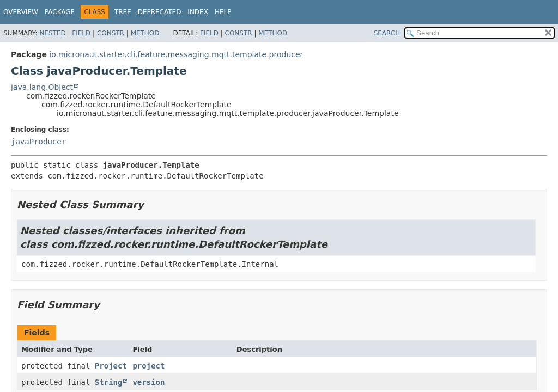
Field (81, 33)
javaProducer (38, 142)
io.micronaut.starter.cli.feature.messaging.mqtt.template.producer (176, 54)
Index (198, 12)
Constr (111, 33)
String (109, 382)
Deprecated (160, 12)
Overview (21, 12)
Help (223, 12)
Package (60, 12)
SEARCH (387, 33)
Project (111, 366)
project (148, 366)
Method (145, 33)
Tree (123, 12)
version (148, 382)
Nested (52, 33)
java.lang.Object (42, 87)
